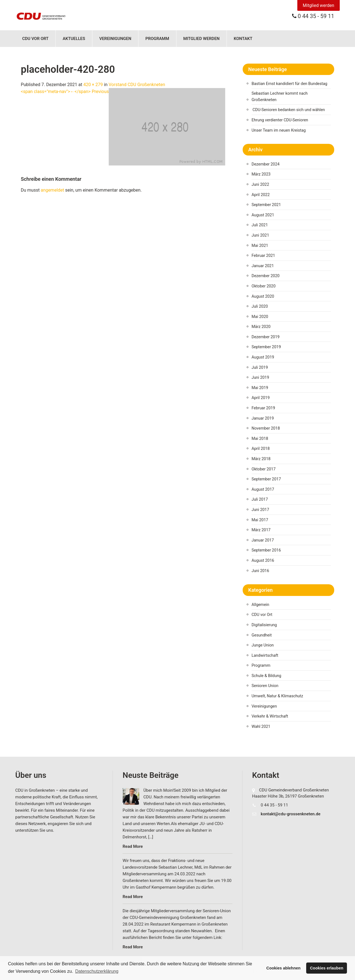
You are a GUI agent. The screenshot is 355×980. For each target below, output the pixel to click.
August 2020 (263, 296)
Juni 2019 (260, 378)
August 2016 (263, 561)
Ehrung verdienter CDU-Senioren (280, 120)
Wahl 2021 (261, 727)
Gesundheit (262, 635)
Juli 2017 (260, 499)
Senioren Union (265, 686)
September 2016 (266, 550)
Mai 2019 (260, 388)
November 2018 (266, 428)
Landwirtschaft (265, 656)
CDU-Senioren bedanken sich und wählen (289, 110)
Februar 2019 (263, 408)
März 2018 (261, 459)
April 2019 (261, 398)
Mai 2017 (260, 520)
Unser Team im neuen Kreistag (279, 130)
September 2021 (266, 205)
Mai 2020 (260, 317)
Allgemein (260, 605)
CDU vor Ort (35, 39)
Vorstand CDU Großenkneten (137, 85)
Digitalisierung (264, 625)
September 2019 (266, 347)
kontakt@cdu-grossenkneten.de (291, 814)
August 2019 (263, 357)
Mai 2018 (260, 439)
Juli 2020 (260, 306)
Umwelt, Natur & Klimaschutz (277, 696)
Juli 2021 (260, 225)
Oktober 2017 (263, 469)
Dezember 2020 (266, 276)
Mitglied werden (319, 5)
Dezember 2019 (266, 337)
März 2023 (261, 174)
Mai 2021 (260, 246)
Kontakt (243, 39)
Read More (133, 846)
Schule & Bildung (266, 676)
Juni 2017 (260, 510)
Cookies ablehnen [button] (283, 968)
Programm (157, 39)
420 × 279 (93, 85)
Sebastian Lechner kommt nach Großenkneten (280, 97)
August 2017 (263, 489)
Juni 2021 (260, 235)
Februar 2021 (263, 256)
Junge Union (263, 645)
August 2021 (263, 215)
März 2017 (261, 530)
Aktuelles (74, 39)
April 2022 (261, 195)
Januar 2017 (263, 540)
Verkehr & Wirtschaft (270, 716)
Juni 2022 (260, 185)
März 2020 (261, 327)
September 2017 (266, 479)
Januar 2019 (263, 418)
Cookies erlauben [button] (327, 968)
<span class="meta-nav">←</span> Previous (65, 92)
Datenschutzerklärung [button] (97, 971)
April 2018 (261, 449)
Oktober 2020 (263, 286)
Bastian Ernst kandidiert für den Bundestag (289, 84)
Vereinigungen (115, 39)
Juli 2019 (260, 368)
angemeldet (52, 190)
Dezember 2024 (266, 164)
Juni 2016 (260, 571)
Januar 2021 (263, 266)
